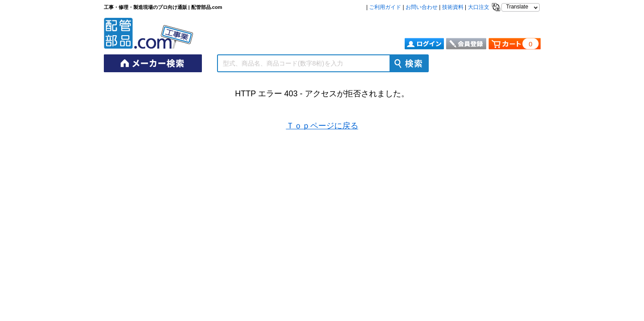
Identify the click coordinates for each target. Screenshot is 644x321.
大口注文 (479, 7)
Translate (517, 7)
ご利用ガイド (385, 7)
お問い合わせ (422, 7)
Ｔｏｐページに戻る (322, 126)
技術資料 (453, 7)
